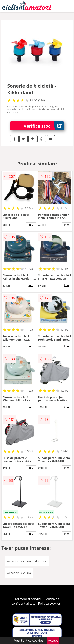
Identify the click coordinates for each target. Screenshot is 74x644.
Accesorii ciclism (19, 573)
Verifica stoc (44, 126)
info (31, 225)
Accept (53, 640)
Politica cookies (49, 603)
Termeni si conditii (28, 599)
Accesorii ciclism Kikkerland (27, 561)
